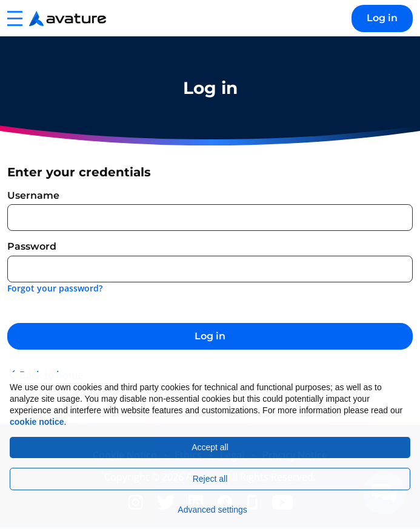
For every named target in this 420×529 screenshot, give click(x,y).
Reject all (210, 479)
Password (32, 246)
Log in (382, 18)
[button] (15, 18)
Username (33, 195)
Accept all (210, 447)
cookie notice (37, 422)
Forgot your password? (55, 288)
